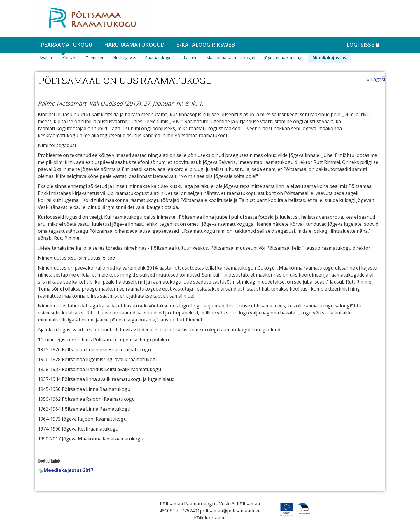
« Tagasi (376, 79)
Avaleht (46, 58)
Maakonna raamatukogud (231, 58)
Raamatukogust (160, 58)
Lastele (191, 58)
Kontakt (70, 58)
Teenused (95, 58)
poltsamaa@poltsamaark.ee (230, 511)
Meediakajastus (329, 58)
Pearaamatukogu (67, 45)
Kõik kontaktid (210, 518)
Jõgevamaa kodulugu (284, 58)
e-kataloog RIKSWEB (205, 45)
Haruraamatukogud (134, 45)
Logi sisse (363, 45)
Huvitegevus (125, 58)
